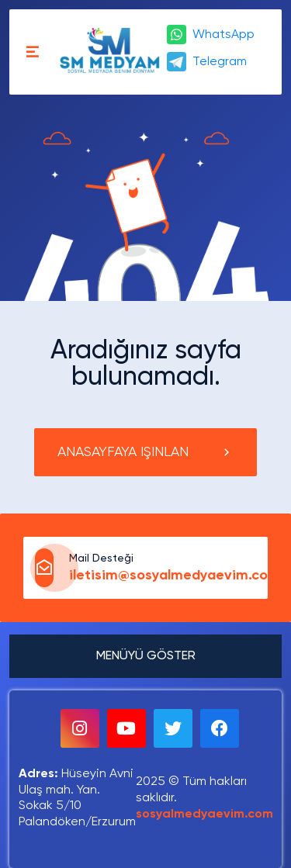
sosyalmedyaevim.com (204, 814)
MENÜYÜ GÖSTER (146, 656)
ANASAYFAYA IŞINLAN (145, 452)
